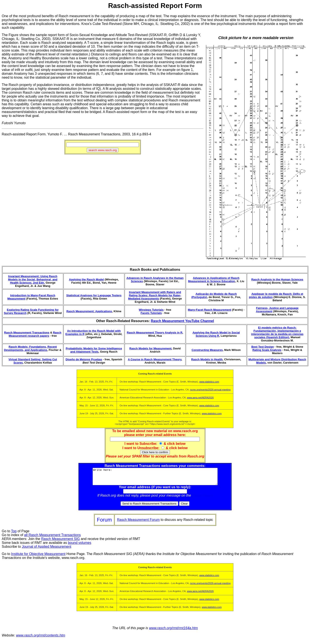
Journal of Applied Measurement (46, 550)
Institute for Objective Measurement (38, 557)
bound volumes (80, 546)
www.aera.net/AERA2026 (200, 398)
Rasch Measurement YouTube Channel (182, 321)
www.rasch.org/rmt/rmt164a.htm (173, 631)
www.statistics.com (209, 382)
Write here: (155, 478)
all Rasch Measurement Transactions (52, 538)
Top (14, 534)
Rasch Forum (202, 499)
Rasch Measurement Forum (138, 523)
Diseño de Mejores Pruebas (84, 359)
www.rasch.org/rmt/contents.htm (41, 639)
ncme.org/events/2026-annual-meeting (210, 390)
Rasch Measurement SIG (60, 542)
